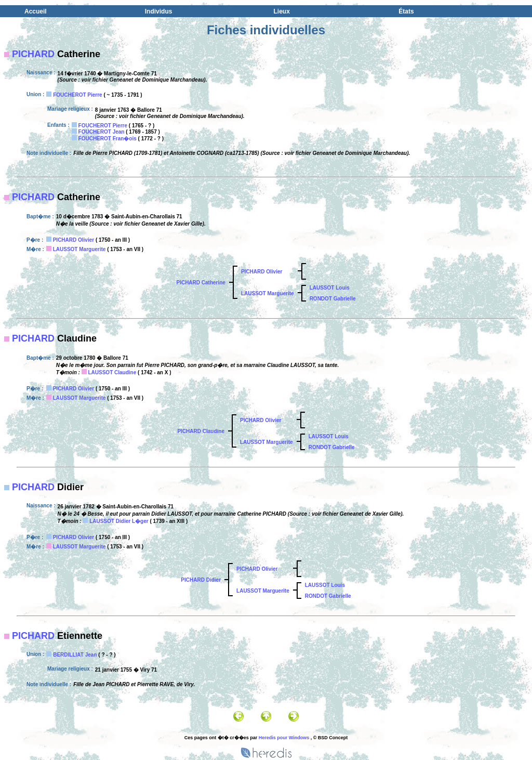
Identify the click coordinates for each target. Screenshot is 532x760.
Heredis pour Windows (284, 738)
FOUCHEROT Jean (102, 132)
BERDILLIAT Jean (75, 655)
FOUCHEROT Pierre (77, 95)
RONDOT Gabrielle (333, 299)
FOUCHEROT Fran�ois (108, 139)
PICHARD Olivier (74, 240)
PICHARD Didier (201, 580)
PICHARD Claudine (201, 431)
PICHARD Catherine (201, 283)
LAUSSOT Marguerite (79, 249)
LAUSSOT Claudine (112, 372)
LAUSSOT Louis (330, 288)
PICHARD (33, 54)
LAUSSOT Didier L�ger (119, 521)
